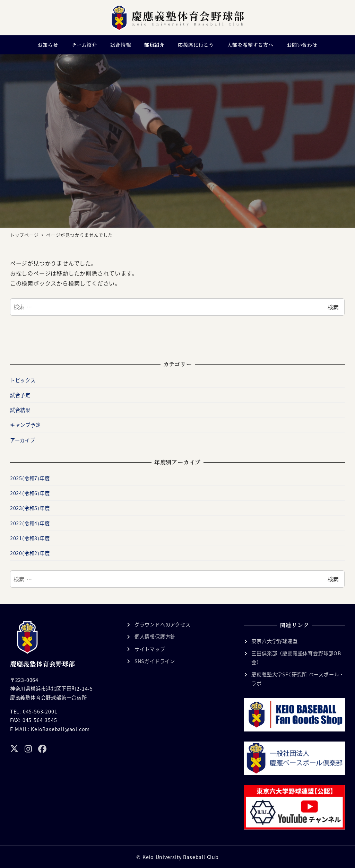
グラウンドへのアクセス (163, 624)
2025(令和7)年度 (30, 478)
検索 (333, 307)
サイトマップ (150, 649)
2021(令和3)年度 (30, 538)
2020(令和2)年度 (30, 553)
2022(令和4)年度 (30, 523)
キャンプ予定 (25, 425)
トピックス (23, 380)
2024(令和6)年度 (30, 493)
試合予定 (20, 395)
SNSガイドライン (155, 661)
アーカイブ (23, 440)
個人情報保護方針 (155, 637)
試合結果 (20, 410)
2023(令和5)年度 (30, 508)
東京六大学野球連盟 (274, 641)
